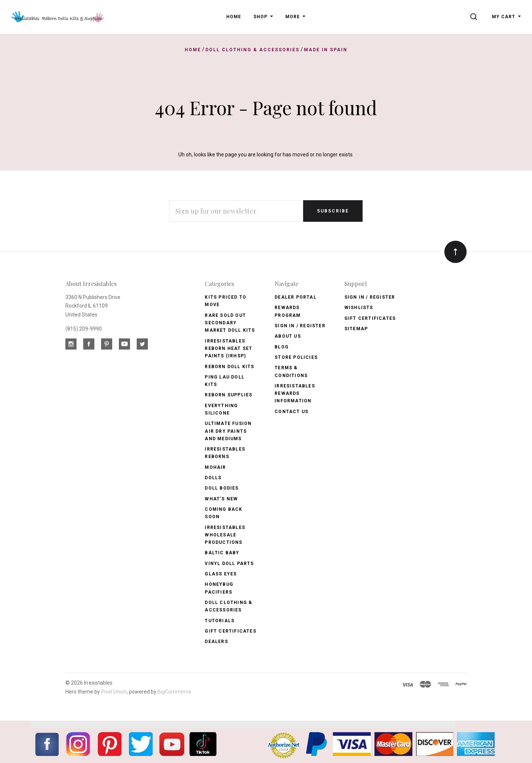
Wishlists (359, 308)
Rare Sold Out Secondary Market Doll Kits (230, 323)
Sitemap (356, 329)
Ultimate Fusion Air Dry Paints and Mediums (228, 431)
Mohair (215, 467)
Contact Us (291, 412)
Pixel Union (114, 692)
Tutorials (220, 621)
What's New (221, 499)
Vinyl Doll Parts (229, 564)
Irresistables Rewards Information (295, 394)
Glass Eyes (221, 574)
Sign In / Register (300, 326)
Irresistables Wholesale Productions (225, 535)
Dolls (213, 478)
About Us (288, 336)
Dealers (216, 642)
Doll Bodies (222, 488)
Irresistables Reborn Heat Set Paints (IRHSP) (228, 349)
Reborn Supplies (228, 395)
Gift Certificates (230, 631)
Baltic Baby (222, 553)
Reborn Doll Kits (229, 367)
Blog (282, 347)
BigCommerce (174, 692)
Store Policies (296, 357)
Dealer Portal (296, 297)
